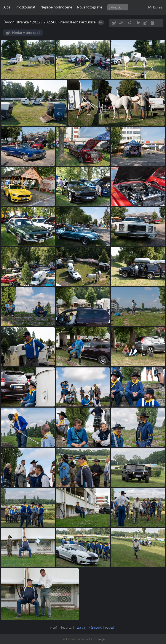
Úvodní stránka (16, 22)
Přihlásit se (155, 7)
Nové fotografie (90, 7)
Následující (95, 628)
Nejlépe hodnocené (56, 7)
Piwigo (101, 639)
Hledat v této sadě (26, 33)
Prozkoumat (26, 7)
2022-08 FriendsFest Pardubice (70, 22)
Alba (7, 7)
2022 (36, 22)
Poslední (111, 628)
